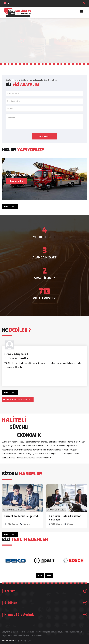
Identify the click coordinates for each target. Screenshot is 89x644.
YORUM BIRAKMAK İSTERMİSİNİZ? (19, 400)
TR (6, 3)
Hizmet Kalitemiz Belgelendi (21, 516)
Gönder (44, 136)
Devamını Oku (16, 181)
